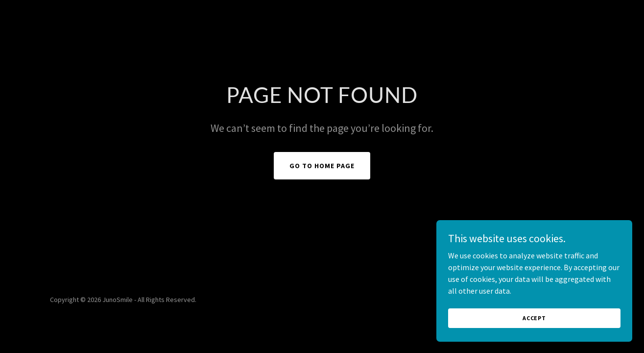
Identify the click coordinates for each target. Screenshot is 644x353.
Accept (534, 338)
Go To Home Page (322, 166)
